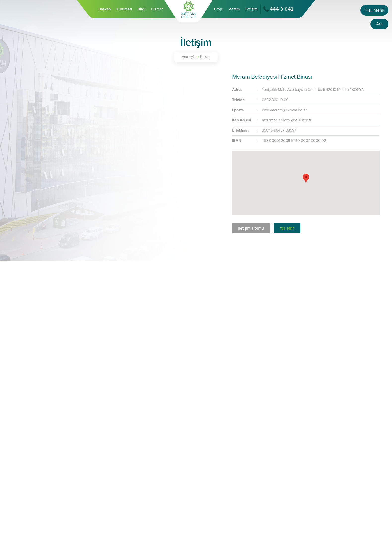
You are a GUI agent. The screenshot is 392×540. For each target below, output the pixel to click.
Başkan (105, 9)
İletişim (251, 9)
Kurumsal (124, 9)
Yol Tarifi (287, 228)
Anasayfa (189, 57)
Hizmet (157, 9)
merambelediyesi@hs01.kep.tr (287, 120)
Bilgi (142, 9)
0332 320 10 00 (275, 100)
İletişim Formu (251, 228)
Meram (234, 9)
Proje (218, 9)
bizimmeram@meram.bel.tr (284, 110)
